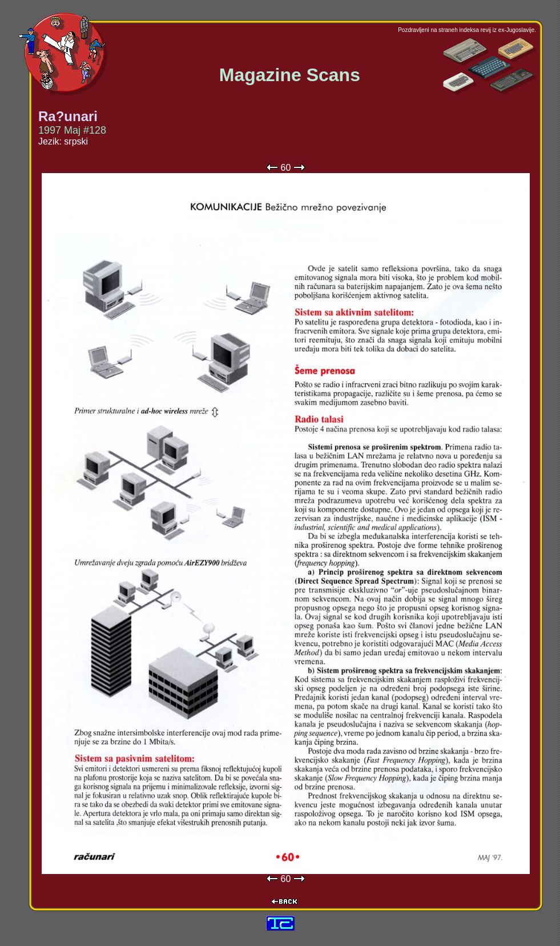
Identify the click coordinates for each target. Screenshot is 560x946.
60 (286, 168)
